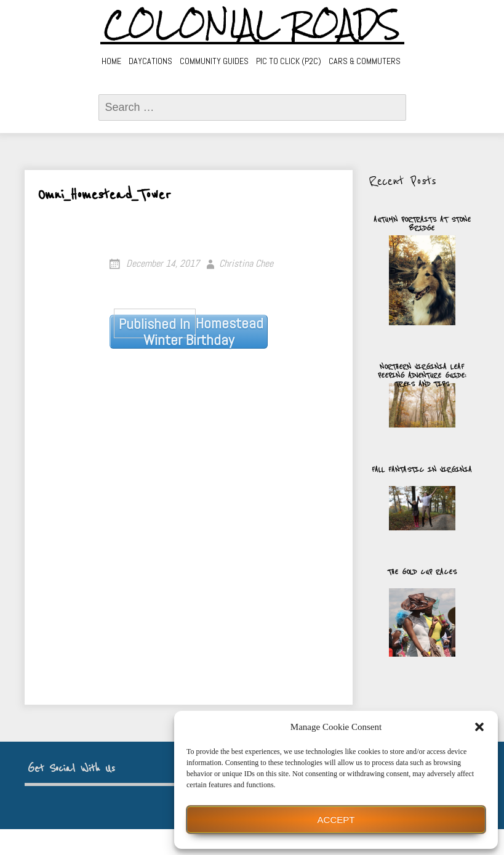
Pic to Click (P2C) (289, 61)
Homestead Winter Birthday (189, 332)
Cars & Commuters (365, 61)
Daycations (150, 61)
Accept (336, 820)
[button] (479, 727)
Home (111, 61)
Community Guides (214, 61)
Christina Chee (246, 263)
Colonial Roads (252, 25)
